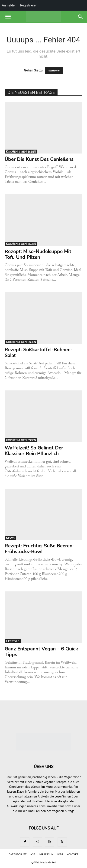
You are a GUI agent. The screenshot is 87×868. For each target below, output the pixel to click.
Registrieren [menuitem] (29, 5)
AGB (33, 854)
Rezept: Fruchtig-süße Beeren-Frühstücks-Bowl (40, 549)
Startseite (54, 71)
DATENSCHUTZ (18, 854)
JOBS (60, 854)
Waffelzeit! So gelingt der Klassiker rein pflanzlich (34, 451)
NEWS (10, 538)
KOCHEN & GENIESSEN (21, 152)
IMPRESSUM (46, 854)
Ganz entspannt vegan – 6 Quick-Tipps (42, 652)
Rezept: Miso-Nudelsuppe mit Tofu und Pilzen (38, 254)
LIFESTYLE (13, 641)
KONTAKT (72, 854)
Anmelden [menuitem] (9, 5)
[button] (8, 17)
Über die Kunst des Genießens (40, 159)
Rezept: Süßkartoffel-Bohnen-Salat (39, 353)
